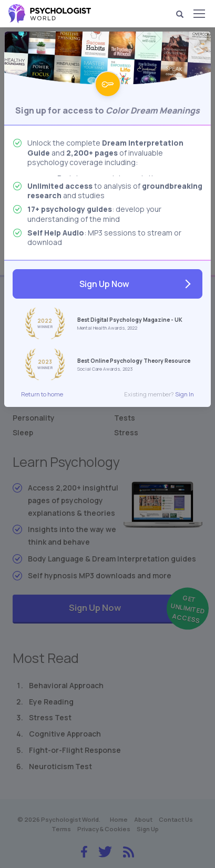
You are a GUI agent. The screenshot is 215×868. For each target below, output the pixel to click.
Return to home (42, 394)
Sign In (185, 394)
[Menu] (199, 14)
